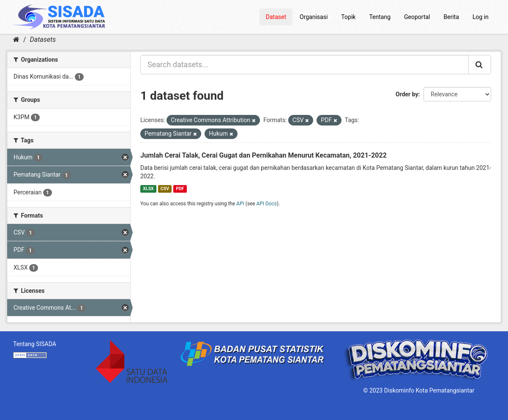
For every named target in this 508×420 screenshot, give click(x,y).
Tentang (380, 17)
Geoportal (417, 17)
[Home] (16, 40)
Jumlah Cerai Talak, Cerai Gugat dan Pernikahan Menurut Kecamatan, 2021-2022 (264, 155)
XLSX (148, 189)
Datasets (43, 40)
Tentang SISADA (35, 344)
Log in (481, 17)
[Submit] (480, 65)
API (240, 204)
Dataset (276, 17)
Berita (452, 17)
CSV (165, 189)
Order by (407, 94)
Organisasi (314, 17)
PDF (180, 189)
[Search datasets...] (305, 65)
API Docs (267, 204)
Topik (348, 17)
